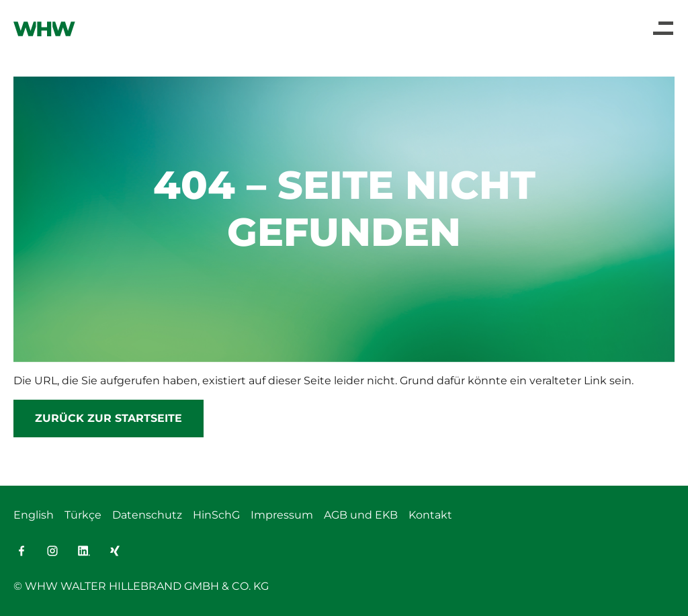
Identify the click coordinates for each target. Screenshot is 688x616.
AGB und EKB (361, 515)
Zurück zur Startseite (109, 418)
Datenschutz (147, 515)
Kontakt (430, 515)
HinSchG (216, 515)
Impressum (282, 515)
